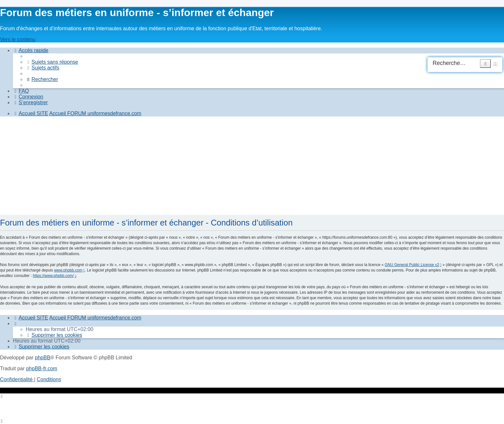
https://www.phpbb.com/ (53, 276)
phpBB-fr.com (42, 369)
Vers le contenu (18, 39)
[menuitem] (52, 62)
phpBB (43, 358)
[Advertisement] (193, 167)
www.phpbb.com (68, 270)
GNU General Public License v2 (412, 265)
